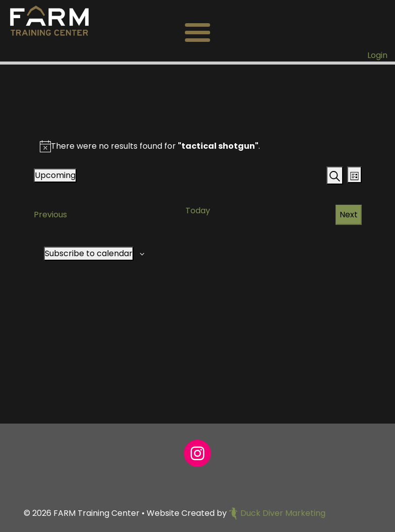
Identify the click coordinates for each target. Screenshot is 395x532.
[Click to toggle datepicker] (55, 175)
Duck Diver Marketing (277, 513)
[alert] (155, 146)
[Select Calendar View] (354, 175)
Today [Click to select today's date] (198, 211)
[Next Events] (349, 215)
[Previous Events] (50, 215)
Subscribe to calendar (89, 253)
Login (377, 55)
